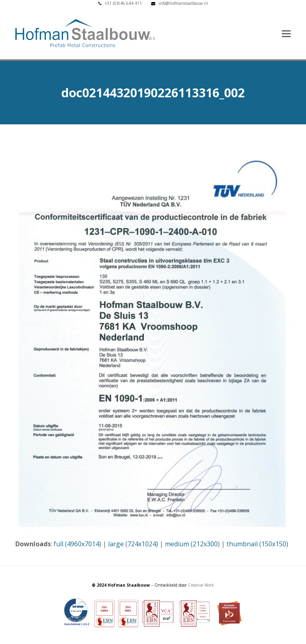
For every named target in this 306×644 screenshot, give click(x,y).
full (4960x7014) (77, 544)
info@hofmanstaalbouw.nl (183, 3)
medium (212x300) (192, 544)
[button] (286, 33)
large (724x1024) (133, 544)
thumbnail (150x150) (257, 544)
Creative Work (201, 585)
